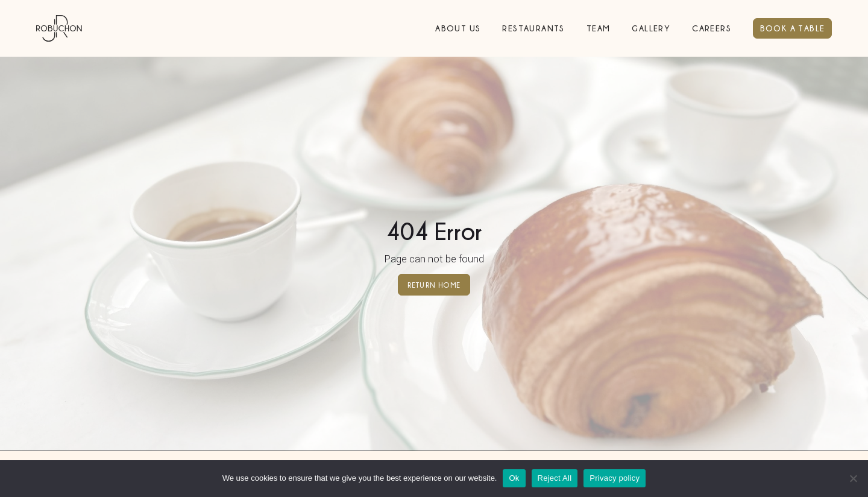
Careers (712, 28)
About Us (458, 28)
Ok (514, 478)
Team (599, 28)
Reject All (555, 478)
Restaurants (533, 28)
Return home (434, 284)
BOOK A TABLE (793, 28)
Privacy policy (615, 478)
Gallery (651, 28)
